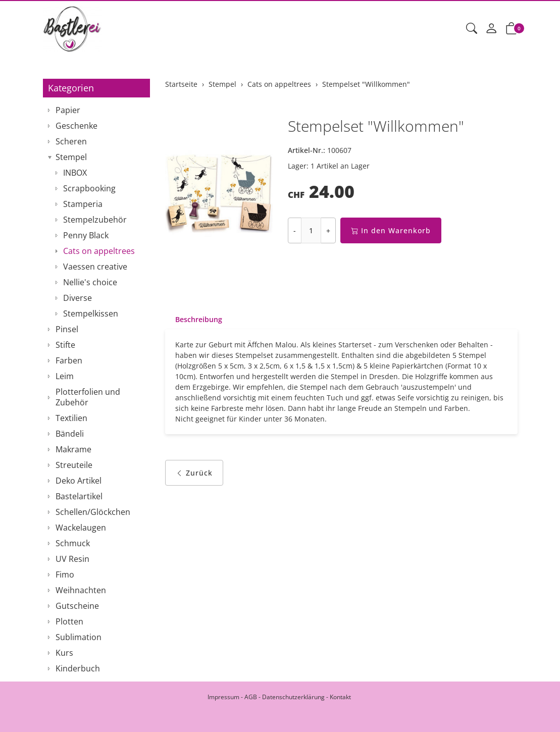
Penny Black (86, 235)
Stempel (71, 157)
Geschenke (77, 126)
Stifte (65, 345)
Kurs (64, 653)
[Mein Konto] (491, 29)
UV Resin (72, 559)
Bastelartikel (79, 496)
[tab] (194, 320)
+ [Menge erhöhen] (328, 230)
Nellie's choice (90, 282)
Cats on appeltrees (99, 251)
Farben (69, 360)
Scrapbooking (89, 188)
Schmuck (73, 543)
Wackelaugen (81, 528)
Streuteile (74, 465)
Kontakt (340, 697)
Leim (65, 376)
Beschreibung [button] (199, 319)
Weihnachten (81, 590)
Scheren (71, 141)
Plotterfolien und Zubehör (88, 397)
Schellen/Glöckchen (93, 512)
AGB (251, 697)
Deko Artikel (79, 481)
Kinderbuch (78, 668)
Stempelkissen (91, 313)
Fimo (65, 574)
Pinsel (67, 329)
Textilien (71, 418)
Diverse (78, 298)
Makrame (73, 449)
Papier (68, 110)
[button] (472, 29)
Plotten (69, 621)
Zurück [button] (194, 473)
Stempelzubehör (95, 220)
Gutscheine (77, 606)
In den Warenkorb (391, 230)
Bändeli (70, 434)
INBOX (75, 173)
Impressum (223, 697)
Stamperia (83, 204)
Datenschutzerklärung (293, 697)
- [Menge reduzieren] (295, 230)
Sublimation (79, 637)
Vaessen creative (95, 267)
